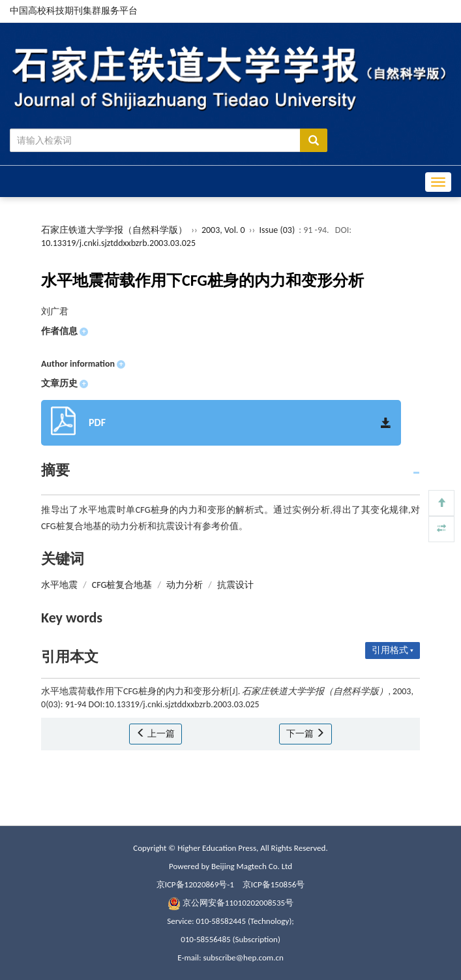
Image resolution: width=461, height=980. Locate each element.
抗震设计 (235, 585)
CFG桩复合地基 (122, 585)
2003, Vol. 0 (224, 230)
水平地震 (59, 585)
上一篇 (156, 734)
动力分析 (185, 585)
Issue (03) (277, 230)
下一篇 (305, 734)
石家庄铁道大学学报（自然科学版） (114, 230)
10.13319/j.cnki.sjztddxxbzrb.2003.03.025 (118, 243)
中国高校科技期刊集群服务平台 (74, 11)
